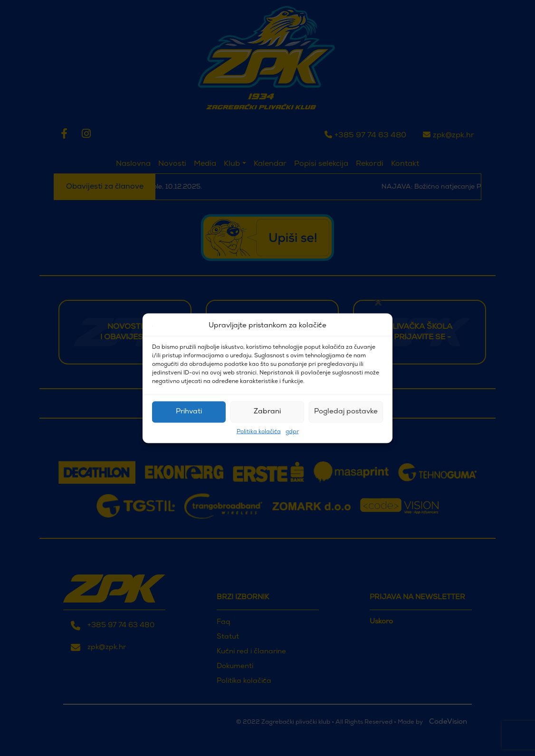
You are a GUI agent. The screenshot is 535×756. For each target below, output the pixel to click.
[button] (378, 326)
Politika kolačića (259, 431)
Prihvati (189, 412)
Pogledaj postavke (346, 412)
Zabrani (267, 412)
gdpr (292, 431)
